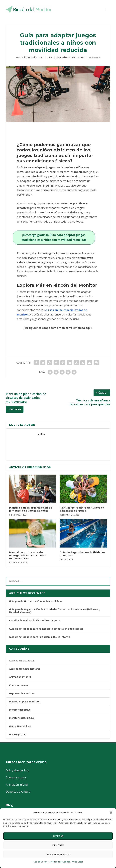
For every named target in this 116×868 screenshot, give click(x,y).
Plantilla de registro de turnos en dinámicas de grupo (82, 509)
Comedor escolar (19, 685)
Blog (10, 805)
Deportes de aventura (22, 693)
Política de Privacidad (60, 862)
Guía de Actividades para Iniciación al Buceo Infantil (39, 637)
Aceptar (58, 836)
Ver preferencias (58, 854)
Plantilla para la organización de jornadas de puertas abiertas (31, 509)
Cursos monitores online (26, 762)
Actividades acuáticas (22, 661)
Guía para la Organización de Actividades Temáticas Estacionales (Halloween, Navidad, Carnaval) (55, 611)
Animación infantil (20, 677)
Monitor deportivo (20, 710)
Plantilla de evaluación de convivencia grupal (35, 620)
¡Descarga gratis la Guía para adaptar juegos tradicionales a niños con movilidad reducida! (54, 237)
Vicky (34, 57)
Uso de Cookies (41, 862)
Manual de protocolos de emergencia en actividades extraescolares (28, 555)
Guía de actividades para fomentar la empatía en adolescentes (46, 629)
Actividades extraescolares (25, 669)
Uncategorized (18, 734)
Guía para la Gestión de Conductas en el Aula (35, 601)
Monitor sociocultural (22, 718)
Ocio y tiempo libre (20, 726)
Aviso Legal (77, 862)
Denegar (58, 845)
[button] (111, 813)
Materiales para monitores (70, 57)
